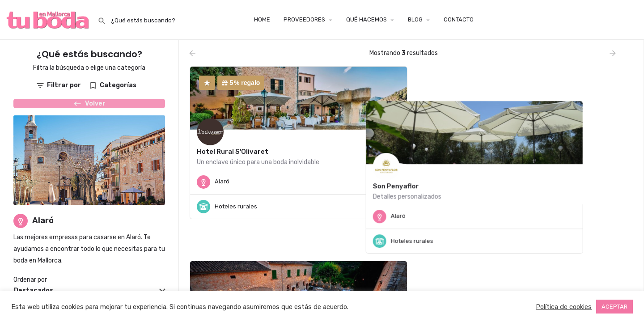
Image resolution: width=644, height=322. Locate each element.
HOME (262, 19)
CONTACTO (459, 19)
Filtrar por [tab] (64, 85)
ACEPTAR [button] (614, 307)
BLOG (415, 19)
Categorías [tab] (118, 85)
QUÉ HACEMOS (366, 19)
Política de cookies (564, 307)
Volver (89, 108)
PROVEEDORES (304, 19)
